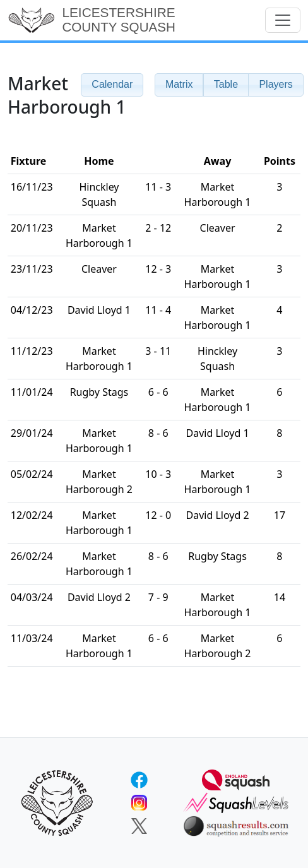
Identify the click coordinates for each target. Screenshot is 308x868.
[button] (179, 85)
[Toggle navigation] (283, 20)
